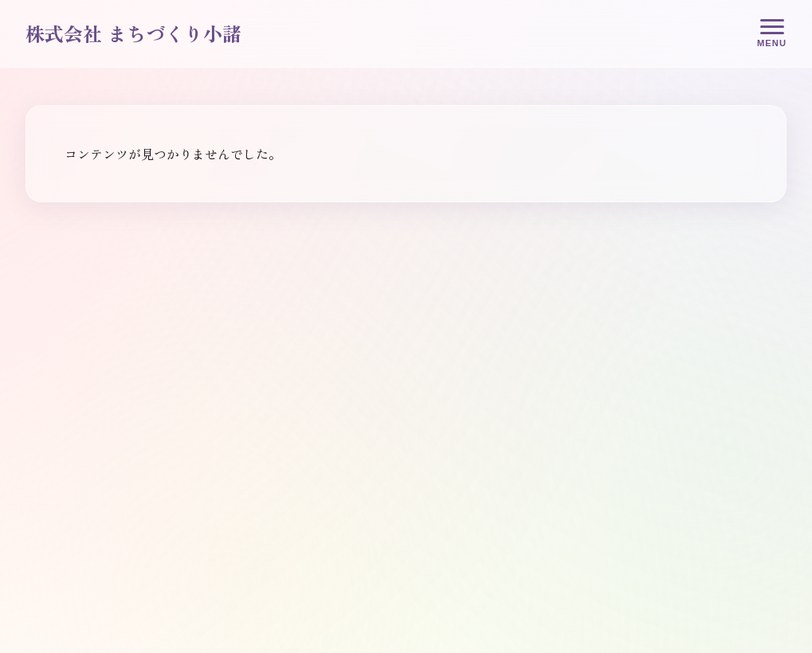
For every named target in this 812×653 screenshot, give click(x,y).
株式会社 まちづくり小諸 (133, 33)
